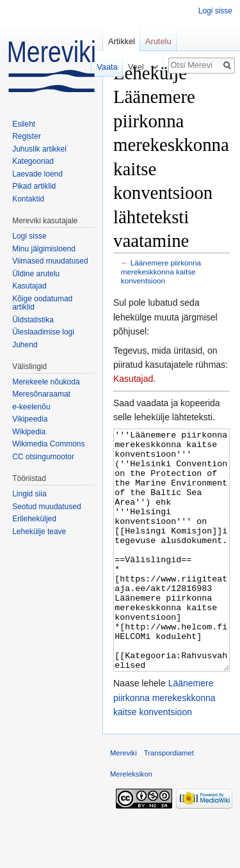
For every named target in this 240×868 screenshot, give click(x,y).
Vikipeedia (30, 419)
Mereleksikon (131, 822)
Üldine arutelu (36, 274)
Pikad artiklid (34, 186)
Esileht (24, 124)
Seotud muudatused (46, 507)
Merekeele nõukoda (46, 382)
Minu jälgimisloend (44, 249)
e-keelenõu (31, 407)
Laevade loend (37, 174)
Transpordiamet (169, 801)
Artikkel (122, 41)
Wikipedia (29, 432)
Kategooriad (33, 161)
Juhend (25, 345)
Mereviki (124, 801)
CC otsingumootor (43, 457)
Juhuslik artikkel (39, 149)
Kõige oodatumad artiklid (42, 303)
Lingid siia (29, 494)
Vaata (104, 67)
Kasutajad (133, 379)
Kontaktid (28, 199)
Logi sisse (215, 11)
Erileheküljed (34, 519)
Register (27, 136)
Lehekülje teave (39, 532)
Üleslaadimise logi (43, 332)
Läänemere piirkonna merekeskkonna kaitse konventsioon (161, 272)
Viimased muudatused (50, 261)
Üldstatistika (33, 320)
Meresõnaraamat (41, 394)
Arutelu (158, 41)
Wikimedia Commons (48, 444)
